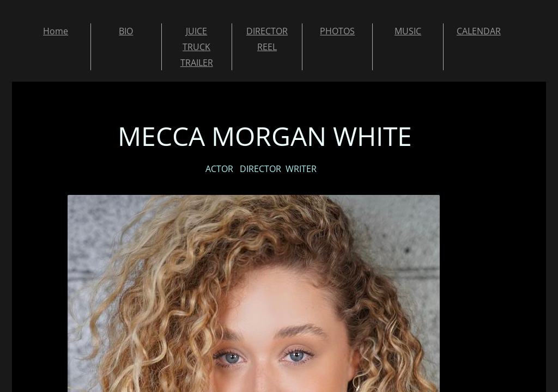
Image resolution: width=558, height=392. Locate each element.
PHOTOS (337, 31)
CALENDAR (479, 31)
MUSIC (408, 31)
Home (56, 31)
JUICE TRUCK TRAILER (197, 47)
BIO (126, 31)
